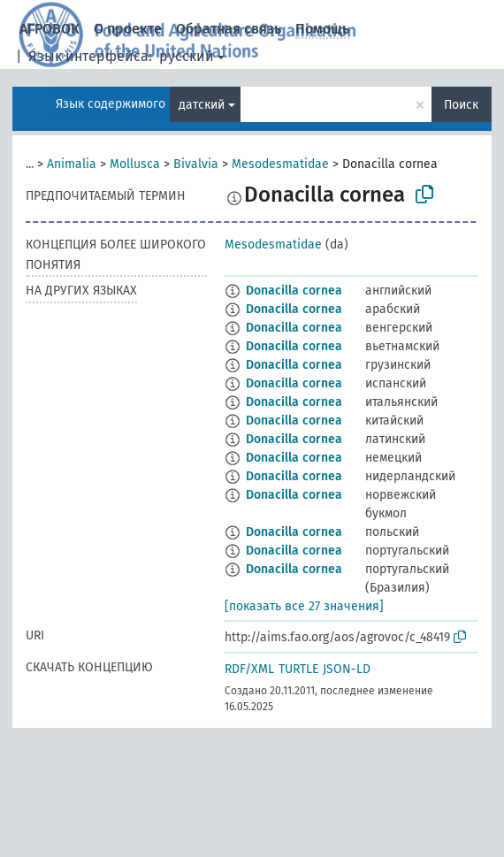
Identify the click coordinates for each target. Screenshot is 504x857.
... (30, 164)
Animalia (72, 164)
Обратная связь (229, 29)
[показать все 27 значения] (304, 606)
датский (202, 105)
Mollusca (135, 164)
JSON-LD (347, 669)
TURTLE (298, 669)
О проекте (128, 29)
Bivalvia (196, 164)
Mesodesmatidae (280, 164)
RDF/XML (249, 669)
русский (187, 56)
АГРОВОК (50, 29)
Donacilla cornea (294, 291)
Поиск (461, 105)
